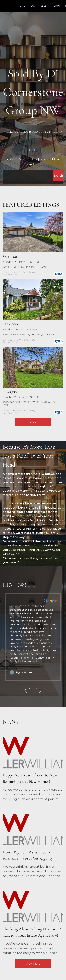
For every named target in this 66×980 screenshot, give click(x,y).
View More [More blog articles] (33, 964)
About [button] (56, 6)
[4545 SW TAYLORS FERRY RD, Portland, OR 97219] (33, 367)
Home (21, 6)
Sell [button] (44, 6)
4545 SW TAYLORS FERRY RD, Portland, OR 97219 (30, 404)
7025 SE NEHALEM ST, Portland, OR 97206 (29, 334)
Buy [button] (33, 6)
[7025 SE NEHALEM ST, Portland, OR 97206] (33, 300)
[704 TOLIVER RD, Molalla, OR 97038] (33, 232)
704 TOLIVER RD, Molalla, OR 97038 (25, 267)
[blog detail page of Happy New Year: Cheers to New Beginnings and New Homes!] (33, 765)
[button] (58, 176)
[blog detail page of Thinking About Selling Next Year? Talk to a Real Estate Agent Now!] (33, 919)
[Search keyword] (28, 176)
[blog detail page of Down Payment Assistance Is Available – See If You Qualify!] (33, 842)
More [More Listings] (33, 422)
